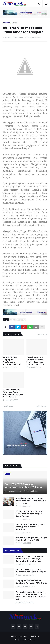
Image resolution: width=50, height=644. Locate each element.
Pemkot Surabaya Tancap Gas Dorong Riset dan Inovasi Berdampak (30, 527)
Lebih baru (9, 406)
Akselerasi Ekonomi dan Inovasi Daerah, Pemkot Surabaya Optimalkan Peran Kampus (30, 559)
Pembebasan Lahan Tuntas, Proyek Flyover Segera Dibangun (31, 571)
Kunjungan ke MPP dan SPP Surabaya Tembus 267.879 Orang (31, 582)
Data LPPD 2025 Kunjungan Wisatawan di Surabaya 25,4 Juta (12, 361)
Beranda (6, 23)
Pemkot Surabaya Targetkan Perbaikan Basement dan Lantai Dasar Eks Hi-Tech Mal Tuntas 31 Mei (31, 596)
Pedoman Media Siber (25, 640)
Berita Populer (12, 550)
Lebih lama (41, 406)
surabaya (21, 320)
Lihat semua (42, 334)
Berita (14, 23)
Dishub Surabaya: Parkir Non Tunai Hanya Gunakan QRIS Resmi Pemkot (13, 393)
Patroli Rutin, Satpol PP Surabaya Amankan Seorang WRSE (31, 539)
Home (14, 637)
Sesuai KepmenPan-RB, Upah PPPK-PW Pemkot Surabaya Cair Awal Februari (36, 361)
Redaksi (23, 637)
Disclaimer (34, 637)
